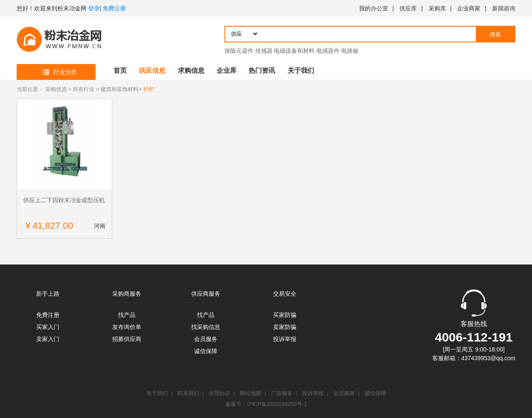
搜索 (495, 34)
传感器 (264, 51)
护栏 (149, 89)
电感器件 (328, 51)
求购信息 (191, 70)
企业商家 (469, 8)
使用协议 (219, 393)
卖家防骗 (285, 327)
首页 (120, 70)
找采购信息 (206, 327)
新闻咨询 (504, 8)
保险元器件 (239, 51)
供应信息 (152, 70)
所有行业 (84, 89)
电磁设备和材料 (294, 51)
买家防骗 (285, 315)
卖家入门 (48, 339)
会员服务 (206, 339)
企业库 (227, 70)
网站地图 (251, 393)
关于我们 (301, 70)
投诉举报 (285, 339)
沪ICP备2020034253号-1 (277, 404)
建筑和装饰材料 (119, 89)
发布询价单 (127, 327)
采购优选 (56, 89)
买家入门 (48, 327)
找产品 (127, 315)
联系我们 (188, 393)
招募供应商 (127, 339)
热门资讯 (262, 70)
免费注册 (114, 8)
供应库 (408, 8)
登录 (94, 8)
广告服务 (282, 393)
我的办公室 (374, 8)
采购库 (437, 8)
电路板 (350, 51)
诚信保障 (206, 351)
